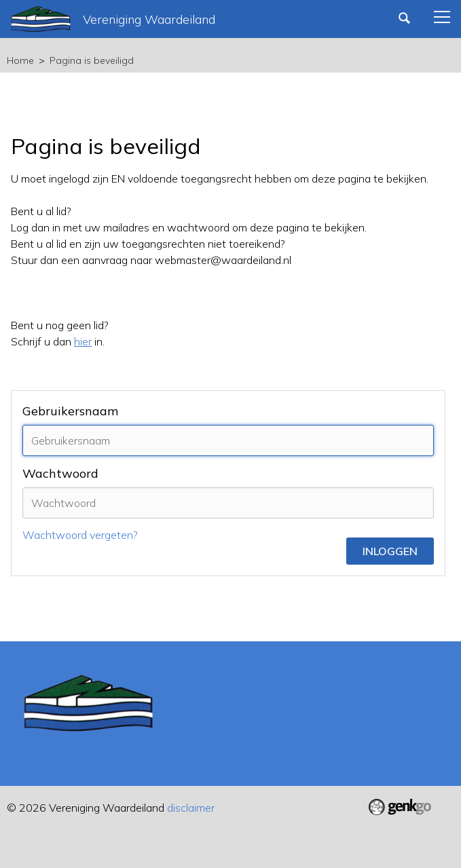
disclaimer (191, 808)
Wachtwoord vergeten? (80, 535)
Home (20, 60)
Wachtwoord (60, 473)
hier (83, 341)
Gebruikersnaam (70, 411)
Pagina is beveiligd (92, 60)
